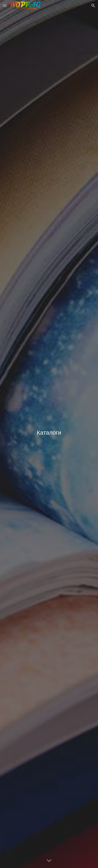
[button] (5, 5)
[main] (49, 434)
